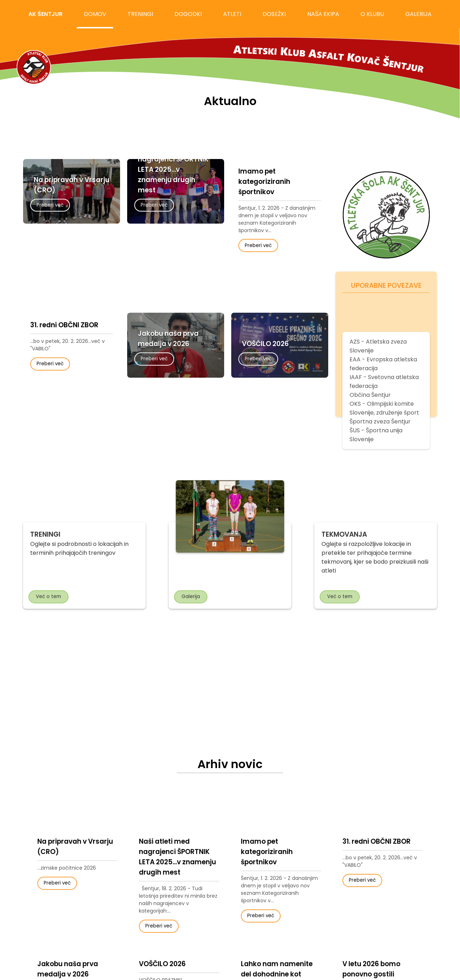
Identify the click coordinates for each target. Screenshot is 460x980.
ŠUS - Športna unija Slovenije (376, 435)
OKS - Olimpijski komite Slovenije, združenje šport (384, 408)
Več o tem (48, 596)
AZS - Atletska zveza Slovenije (378, 346)
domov (95, 14)
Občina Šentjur (370, 395)
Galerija (191, 596)
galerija (418, 14)
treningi (140, 14)
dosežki (274, 14)
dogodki (188, 14)
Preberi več (50, 205)
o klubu (372, 14)
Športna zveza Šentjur (380, 421)
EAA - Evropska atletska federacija (383, 364)
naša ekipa (323, 14)
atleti (232, 14)
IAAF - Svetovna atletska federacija (384, 382)
